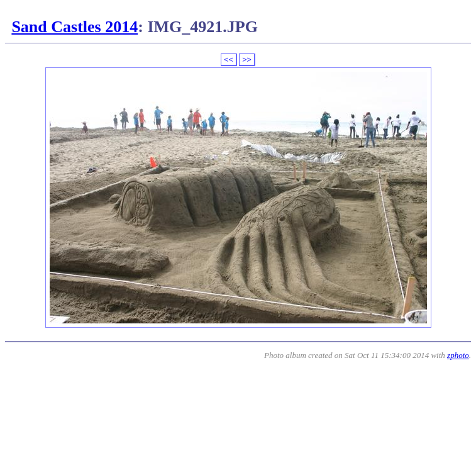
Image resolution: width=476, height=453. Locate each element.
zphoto (458, 355)
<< (229, 59)
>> (247, 59)
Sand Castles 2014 (75, 27)
